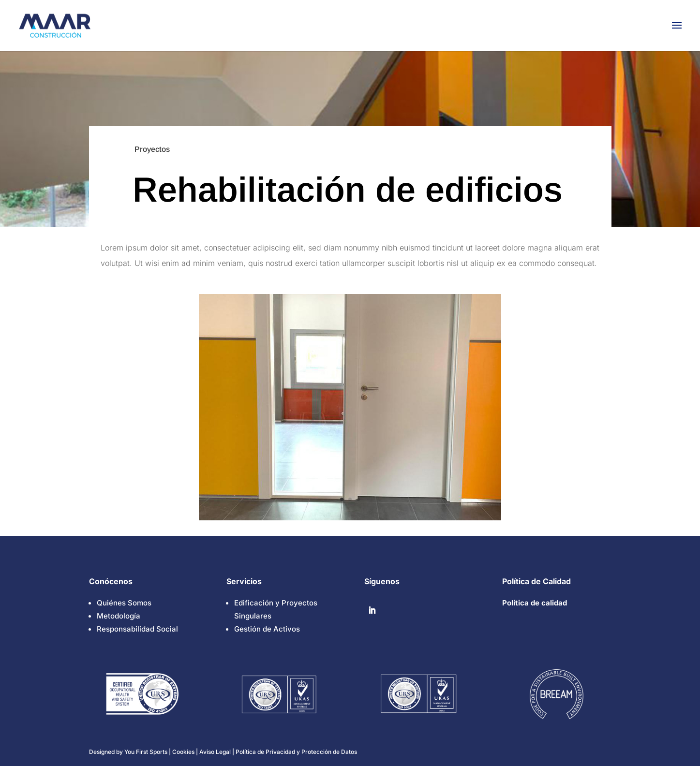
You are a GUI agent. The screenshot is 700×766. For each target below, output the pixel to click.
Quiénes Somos (124, 603)
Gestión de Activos (267, 629)
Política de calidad (535, 603)
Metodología (119, 616)
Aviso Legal (215, 752)
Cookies (184, 752)
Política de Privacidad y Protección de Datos (296, 752)
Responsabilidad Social (137, 629)
